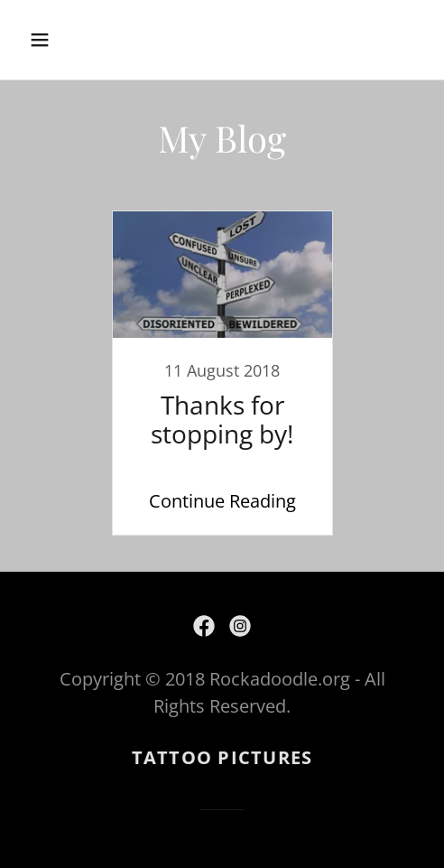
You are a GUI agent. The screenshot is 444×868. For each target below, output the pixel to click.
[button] (68, 40)
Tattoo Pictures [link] (222, 757)
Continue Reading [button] (222, 501)
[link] (222, 373)
